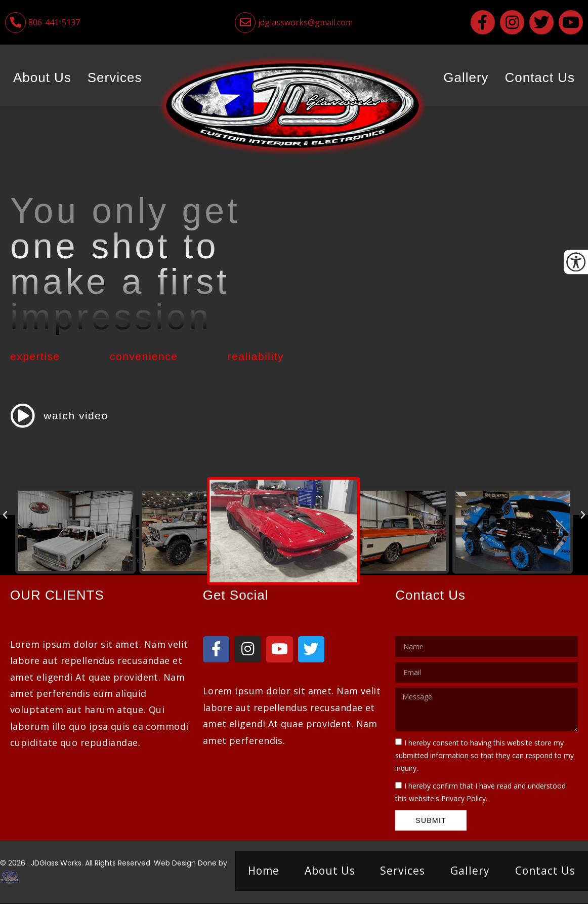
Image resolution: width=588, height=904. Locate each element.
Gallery (466, 77)
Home (264, 871)
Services (115, 77)
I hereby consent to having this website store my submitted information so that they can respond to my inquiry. (485, 755)
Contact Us (540, 77)
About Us (42, 77)
